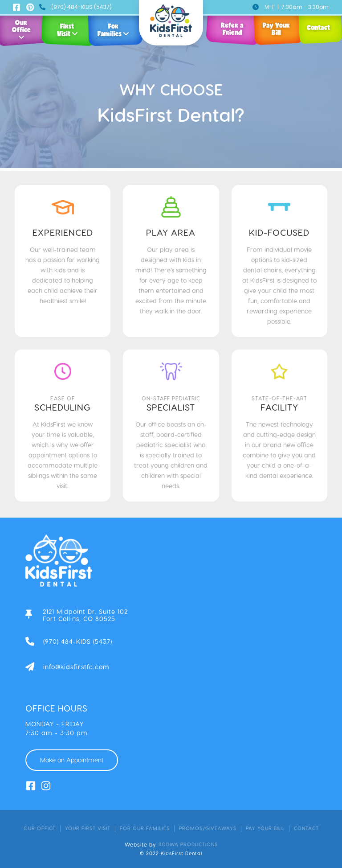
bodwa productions (188, 844)
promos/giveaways (208, 828)
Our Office (40, 828)
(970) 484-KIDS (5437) (81, 7)
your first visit (88, 828)
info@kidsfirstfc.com (76, 667)
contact (306, 828)
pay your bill (265, 828)
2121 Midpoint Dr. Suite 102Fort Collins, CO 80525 (85, 615)
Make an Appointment (72, 760)
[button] (69, 24)
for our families (145, 828)
